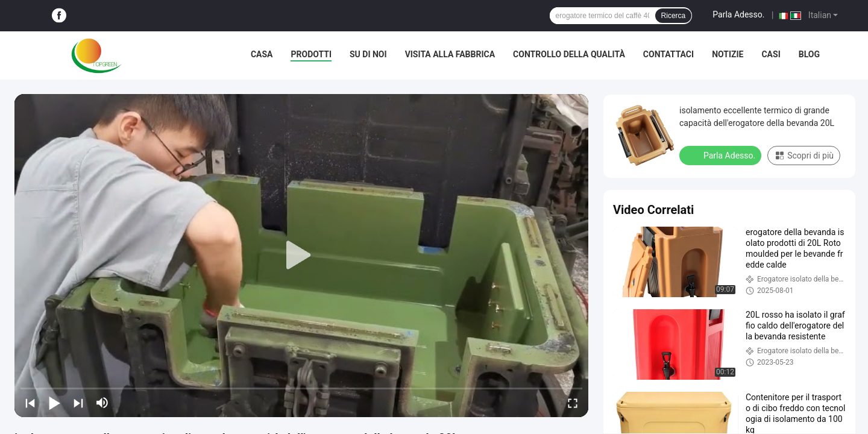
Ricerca (674, 16)
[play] (301, 256)
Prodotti (311, 54)
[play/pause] (54, 403)
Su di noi (368, 54)
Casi (771, 54)
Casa (262, 54)
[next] (78, 403)
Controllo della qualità (569, 54)
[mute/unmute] (102, 403)
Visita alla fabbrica (450, 54)
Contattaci (668, 54)
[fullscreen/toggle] (573, 403)
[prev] (30, 403)
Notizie (728, 54)
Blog (809, 54)
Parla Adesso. (738, 14)
